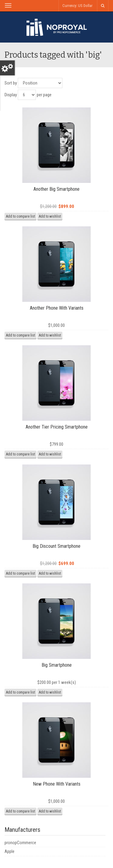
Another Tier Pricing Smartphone (57, 427)
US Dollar (85, 6)
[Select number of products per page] (27, 95)
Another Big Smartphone (56, 189)
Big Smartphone (57, 665)
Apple (9, 851)
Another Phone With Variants (57, 308)
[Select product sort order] (40, 83)
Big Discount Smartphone (56, 546)
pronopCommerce (20, 843)
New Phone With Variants (57, 784)
